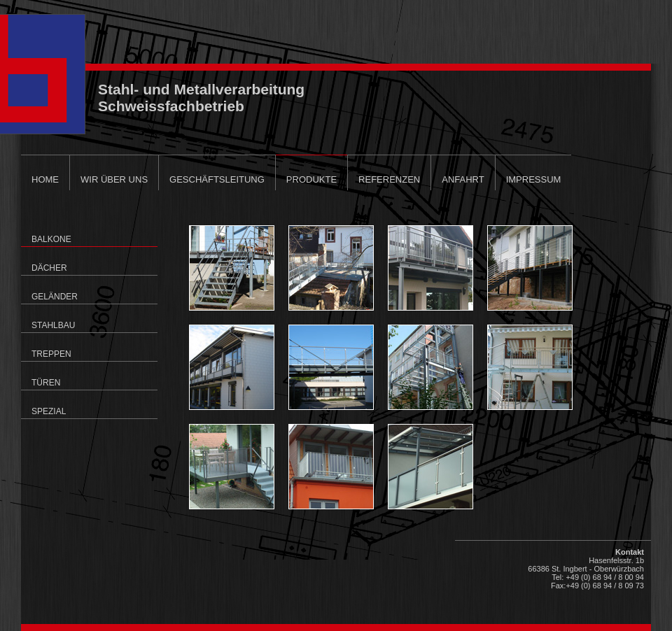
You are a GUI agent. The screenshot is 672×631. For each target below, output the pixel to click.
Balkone (51, 239)
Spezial (49, 411)
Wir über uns (114, 179)
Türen (46, 383)
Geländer (55, 297)
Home (45, 179)
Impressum (534, 179)
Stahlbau (53, 325)
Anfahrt (463, 179)
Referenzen (389, 179)
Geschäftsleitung (217, 179)
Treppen (51, 354)
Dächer (49, 268)
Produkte (311, 179)
